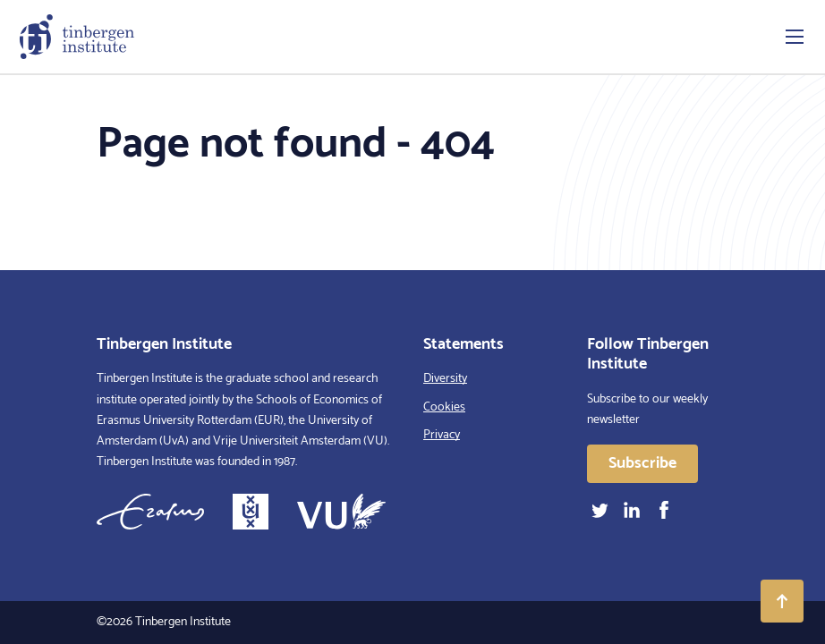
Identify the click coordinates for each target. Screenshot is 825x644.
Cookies (444, 407)
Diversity (445, 379)
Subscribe (642, 463)
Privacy (442, 435)
